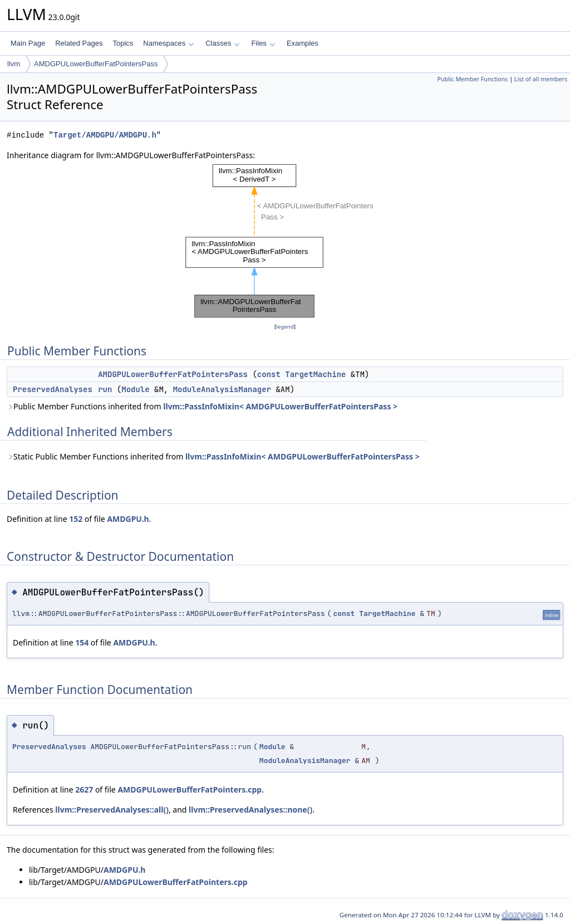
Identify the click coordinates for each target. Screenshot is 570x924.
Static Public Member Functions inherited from (213, 456)
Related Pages (79, 43)
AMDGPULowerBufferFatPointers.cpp (190, 789)
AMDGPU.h (128, 519)
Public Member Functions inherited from (202, 406)
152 (76, 519)
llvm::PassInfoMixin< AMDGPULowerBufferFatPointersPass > (280, 406)
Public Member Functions (472, 79)
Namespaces (168, 43)
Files (263, 43)
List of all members (541, 79)
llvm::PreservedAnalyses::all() (112, 810)
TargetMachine (315, 374)
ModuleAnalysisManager (222, 389)
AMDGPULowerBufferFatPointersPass (96, 64)
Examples (303, 43)
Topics (123, 43)
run (105, 389)
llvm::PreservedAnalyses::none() (250, 810)
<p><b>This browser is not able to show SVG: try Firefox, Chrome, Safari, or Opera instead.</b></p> (285, 241)
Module (135, 389)
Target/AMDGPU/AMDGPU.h (105, 135)
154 (82, 642)
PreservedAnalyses (53, 389)
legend (285, 327)
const (269, 374)
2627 (84, 789)
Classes (223, 43)
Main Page (28, 43)
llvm (14, 64)
